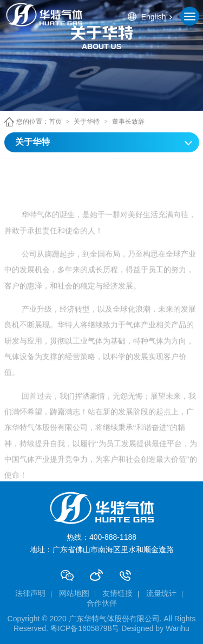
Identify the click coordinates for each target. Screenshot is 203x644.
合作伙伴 (102, 603)
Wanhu (178, 628)
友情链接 (117, 593)
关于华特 (87, 122)
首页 (55, 122)
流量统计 (161, 593)
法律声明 (30, 593)
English (154, 16)
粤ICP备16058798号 (85, 628)
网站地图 (74, 593)
